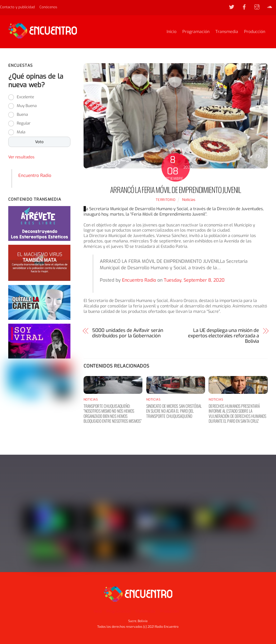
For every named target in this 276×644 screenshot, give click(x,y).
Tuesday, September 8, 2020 (194, 280)
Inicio (172, 32)
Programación (196, 32)
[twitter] (232, 7)
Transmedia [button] (145, 611)
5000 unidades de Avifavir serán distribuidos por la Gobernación (128, 333)
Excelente (25, 97)
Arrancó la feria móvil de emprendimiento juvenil (176, 190)
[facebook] (244, 7)
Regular (24, 123)
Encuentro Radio (139, 280)
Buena (22, 115)
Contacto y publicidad (17, 7)
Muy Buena (27, 106)
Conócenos (48, 7)
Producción (255, 32)
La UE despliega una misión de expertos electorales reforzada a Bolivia (224, 336)
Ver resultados (21, 157)
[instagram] (257, 7)
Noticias (189, 200)
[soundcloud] (270, 7)
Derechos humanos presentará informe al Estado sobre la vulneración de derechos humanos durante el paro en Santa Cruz (237, 413)
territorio (166, 200)
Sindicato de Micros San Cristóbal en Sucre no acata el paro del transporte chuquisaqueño (174, 411)
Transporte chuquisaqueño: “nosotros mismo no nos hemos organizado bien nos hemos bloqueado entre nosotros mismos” (113, 413)
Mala (21, 132)
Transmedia (227, 32)
